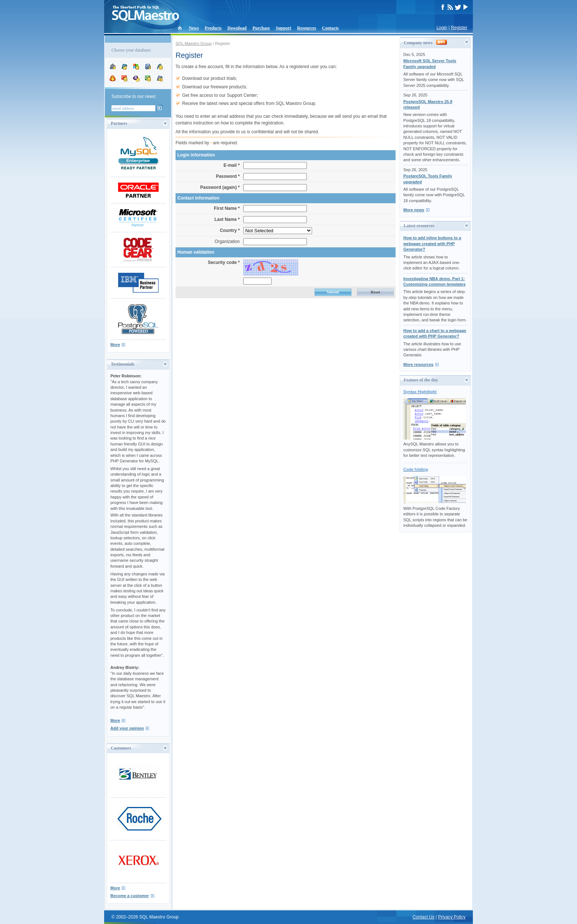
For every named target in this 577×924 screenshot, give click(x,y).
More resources (418, 364)
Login (442, 28)
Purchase (261, 28)
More (115, 345)
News (194, 28)
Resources (307, 28)
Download (237, 28)
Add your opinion (127, 728)
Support (283, 28)
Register (459, 28)
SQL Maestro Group (194, 43)
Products (213, 28)
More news (414, 210)
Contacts (330, 28)
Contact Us (423, 917)
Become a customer (130, 896)
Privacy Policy (452, 917)
